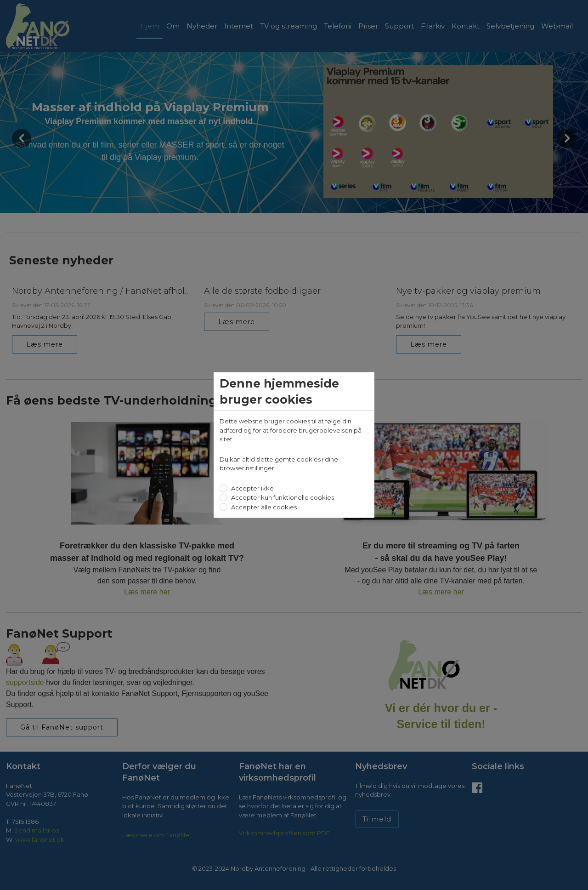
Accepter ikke (252, 488)
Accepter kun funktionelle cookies (282, 497)
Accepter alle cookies (263, 507)
